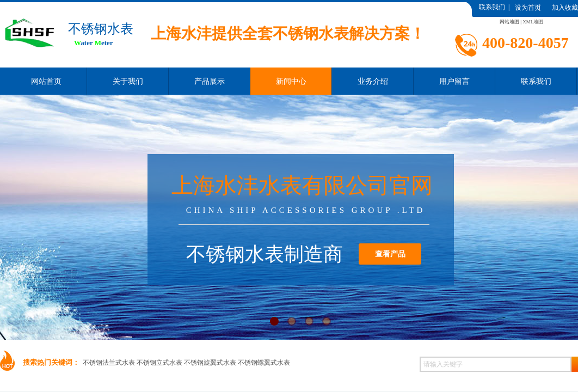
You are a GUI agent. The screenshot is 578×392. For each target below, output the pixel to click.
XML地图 (533, 22)
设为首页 (528, 8)
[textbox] (496, 364)
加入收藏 (565, 8)
